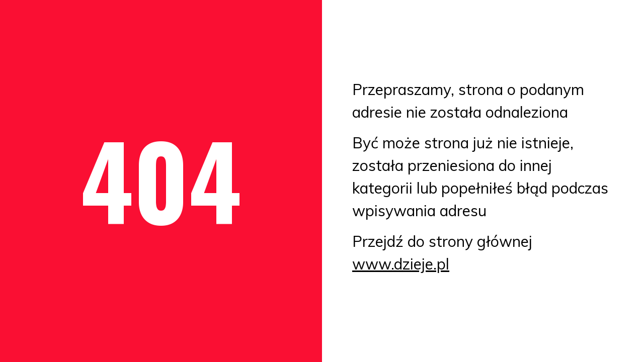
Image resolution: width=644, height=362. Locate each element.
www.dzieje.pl (401, 264)
